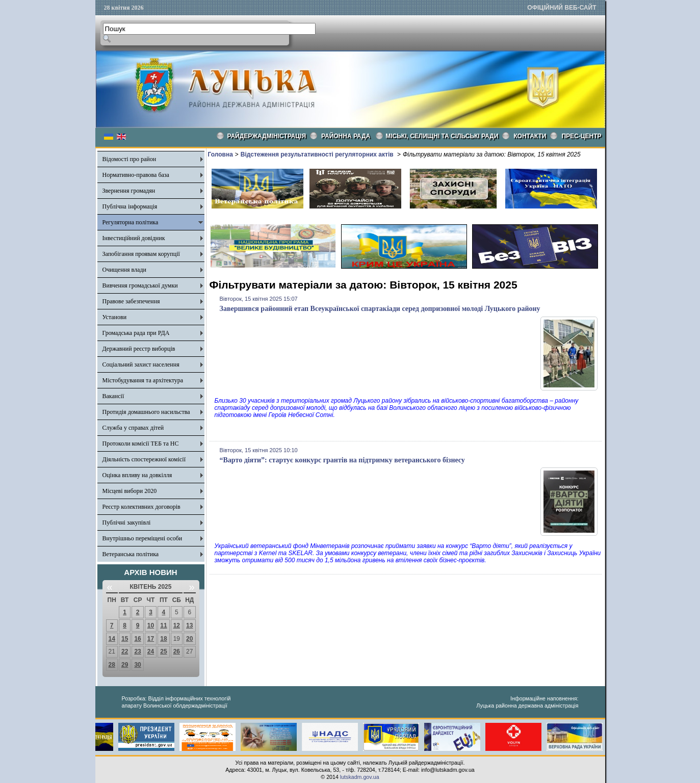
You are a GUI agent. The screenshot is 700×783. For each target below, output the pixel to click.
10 (151, 625)
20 (189, 639)
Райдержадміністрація (267, 136)
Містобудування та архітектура (143, 380)
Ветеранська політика (131, 554)
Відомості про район (129, 159)
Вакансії (113, 396)
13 (189, 625)
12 (177, 625)
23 (137, 651)
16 (137, 639)
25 (163, 651)
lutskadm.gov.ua (360, 777)
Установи (115, 317)
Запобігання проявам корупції (141, 254)
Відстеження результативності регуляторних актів (318, 154)
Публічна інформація (130, 206)
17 (151, 639)
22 (125, 651)
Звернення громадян (129, 191)
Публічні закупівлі (127, 523)
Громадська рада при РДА (136, 333)
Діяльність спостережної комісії (144, 459)
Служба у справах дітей (133, 428)
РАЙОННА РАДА (346, 136)
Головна (221, 154)
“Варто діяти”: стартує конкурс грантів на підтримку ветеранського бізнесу (342, 460)
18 (163, 639)
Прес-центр (581, 136)
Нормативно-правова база (136, 175)
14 (112, 639)
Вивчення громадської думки (140, 285)
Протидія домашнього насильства (146, 412)
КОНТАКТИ (530, 136)
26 (177, 651)
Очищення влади (124, 270)
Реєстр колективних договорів (141, 507)
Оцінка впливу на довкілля (137, 475)
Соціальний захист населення (141, 364)
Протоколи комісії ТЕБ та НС (141, 443)
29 (125, 665)
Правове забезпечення (131, 301)
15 (125, 639)
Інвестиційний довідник (134, 238)
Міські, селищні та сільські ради (442, 136)
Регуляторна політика (131, 222)
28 (112, 665)
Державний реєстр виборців (139, 349)
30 (137, 665)
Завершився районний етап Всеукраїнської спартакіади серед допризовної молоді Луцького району (380, 309)
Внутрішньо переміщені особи (142, 538)
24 (151, 651)
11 (163, 625)
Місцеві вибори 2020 (130, 491)
